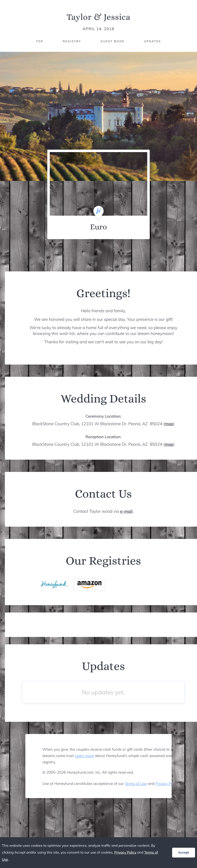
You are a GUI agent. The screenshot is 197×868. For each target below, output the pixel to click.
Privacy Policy (167, 784)
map (169, 424)
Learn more (84, 756)
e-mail (126, 511)
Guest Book (113, 41)
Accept (184, 852)
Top (39, 41)
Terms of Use (136, 784)
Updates (153, 41)
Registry (71, 41)
